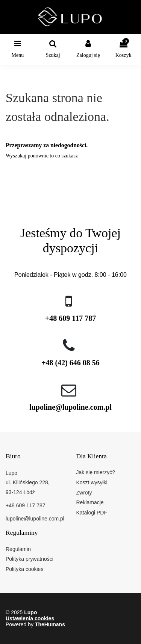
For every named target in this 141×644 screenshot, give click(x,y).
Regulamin (18, 549)
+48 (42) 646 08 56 (70, 363)
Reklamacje (90, 502)
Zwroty (84, 493)
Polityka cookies (24, 569)
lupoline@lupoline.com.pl (70, 407)
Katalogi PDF (92, 513)
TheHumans (50, 624)
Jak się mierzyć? (96, 472)
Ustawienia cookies (30, 618)
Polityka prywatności (30, 559)
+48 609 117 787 (70, 318)
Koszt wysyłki (92, 482)
